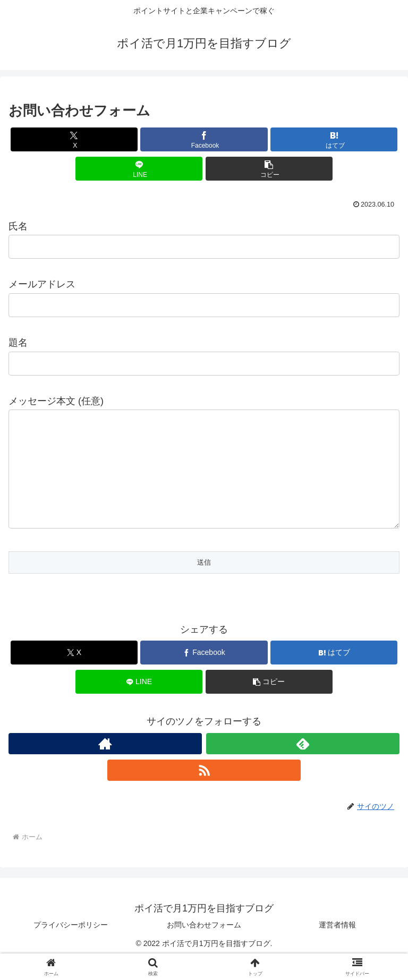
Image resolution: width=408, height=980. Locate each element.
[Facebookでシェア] (204, 139)
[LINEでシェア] (139, 169)
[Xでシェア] (74, 139)
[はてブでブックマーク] (334, 139)
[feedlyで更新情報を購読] (303, 765)
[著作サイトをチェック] (105, 765)
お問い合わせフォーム (204, 946)
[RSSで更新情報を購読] (204, 791)
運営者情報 (337, 946)
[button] (269, 169)
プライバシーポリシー (71, 946)
